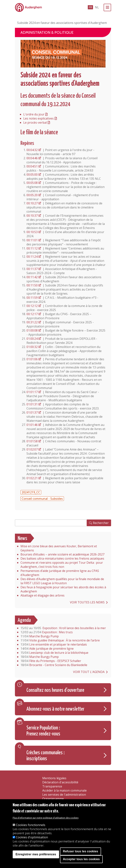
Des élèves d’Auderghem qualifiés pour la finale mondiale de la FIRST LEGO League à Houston (62, 581)
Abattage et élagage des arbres (42, 595)
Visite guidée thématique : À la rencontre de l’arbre (60, 640)
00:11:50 (32, 285)
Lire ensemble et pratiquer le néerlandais (54, 644)
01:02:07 (32, 449)
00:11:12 (32, 248)
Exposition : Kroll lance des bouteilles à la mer (63, 628)
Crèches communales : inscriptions (46, 756)
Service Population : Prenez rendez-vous (43, 731)
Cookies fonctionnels (31, 825)
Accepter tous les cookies (81, 859)
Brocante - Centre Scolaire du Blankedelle (54, 665)
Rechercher (101, 523)
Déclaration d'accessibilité (60, 782)
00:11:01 (32, 240)
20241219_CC (31, 492)
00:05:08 (32, 183)
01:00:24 (32, 339)
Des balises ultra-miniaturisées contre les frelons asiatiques (62, 558)
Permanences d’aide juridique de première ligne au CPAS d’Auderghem (60, 573)
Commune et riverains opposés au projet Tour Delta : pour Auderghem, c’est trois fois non (62, 565)
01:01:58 (32, 441)
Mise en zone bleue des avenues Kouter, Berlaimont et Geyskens (59, 548)
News (22, 539)
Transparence (52, 786)
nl (97, 7)
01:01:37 (32, 412)
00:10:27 (32, 203)
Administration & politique (47, 32)
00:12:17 (32, 314)
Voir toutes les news (87, 602)
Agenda (24, 620)
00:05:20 (32, 195)
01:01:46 (32, 425)
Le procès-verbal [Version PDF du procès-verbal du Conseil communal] (35, 123)
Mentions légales (54, 778)
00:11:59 (32, 298)
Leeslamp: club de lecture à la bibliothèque (54, 653)
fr (90, 7)
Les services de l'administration (64, 795)
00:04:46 (32, 158)
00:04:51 (32, 166)
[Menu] (107, 7)
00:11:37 (32, 269)
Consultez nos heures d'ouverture (55, 690)
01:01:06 (32, 359)
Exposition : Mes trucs (47, 632)
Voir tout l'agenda (89, 672)
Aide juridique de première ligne (47, 649)
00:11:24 (32, 257)
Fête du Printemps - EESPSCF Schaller (51, 661)
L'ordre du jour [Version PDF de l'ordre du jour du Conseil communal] (34, 114)
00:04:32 (32, 150)
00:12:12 (32, 306)
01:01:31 (32, 404)
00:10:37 (32, 216)
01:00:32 (32, 347)
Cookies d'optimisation (32, 837)
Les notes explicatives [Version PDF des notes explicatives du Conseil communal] (38, 118)
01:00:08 (32, 330)
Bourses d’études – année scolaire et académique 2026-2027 (62, 554)
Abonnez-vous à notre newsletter (55, 709)
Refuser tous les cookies (81, 851)
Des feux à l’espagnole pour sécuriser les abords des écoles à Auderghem (63, 589)
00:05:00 (32, 175)
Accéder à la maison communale (64, 790)
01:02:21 (32, 478)
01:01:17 (32, 392)
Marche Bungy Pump (40, 636)
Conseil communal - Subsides (42, 499)
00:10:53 (32, 232)
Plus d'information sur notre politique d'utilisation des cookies (46, 818)
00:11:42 (32, 277)
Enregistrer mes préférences (36, 854)
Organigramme (53, 799)
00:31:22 (32, 322)
